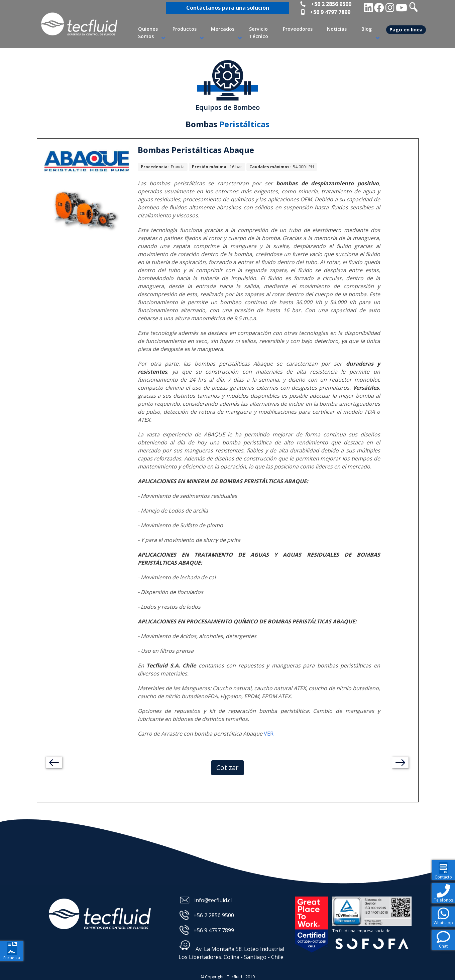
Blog (367, 29)
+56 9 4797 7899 (330, 12)
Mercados (223, 29)
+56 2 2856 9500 (331, 4)
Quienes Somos (148, 33)
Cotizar (227, 767)
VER (269, 734)
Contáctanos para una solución (228, 8)
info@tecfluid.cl (213, 900)
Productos (185, 29)
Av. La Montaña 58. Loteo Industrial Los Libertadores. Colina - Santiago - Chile (231, 950)
